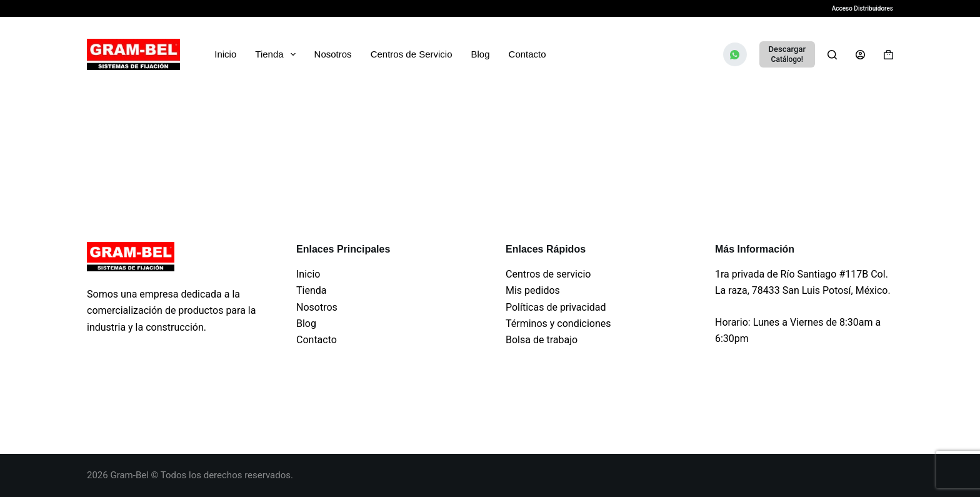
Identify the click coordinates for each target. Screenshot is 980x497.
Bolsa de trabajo (542, 340)
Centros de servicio (548, 274)
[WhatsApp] (735, 54)
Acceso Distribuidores (862, 8)
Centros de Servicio (412, 54)
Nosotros (333, 54)
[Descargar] (787, 54)
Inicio (225, 54)
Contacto (527, 54)
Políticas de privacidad (556, 307)
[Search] (832, 55)
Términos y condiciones (558, 324)
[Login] (860, 55)
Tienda (277, 54)
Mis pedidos (533, 290)
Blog (481, 54)
